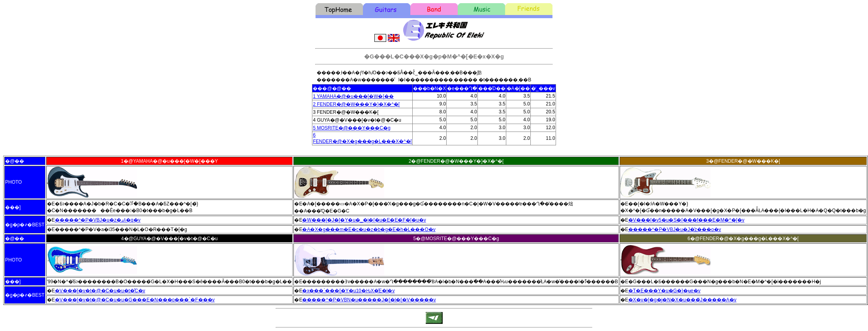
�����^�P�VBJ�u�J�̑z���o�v (675, 229)
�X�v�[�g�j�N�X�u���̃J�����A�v (682, 300)
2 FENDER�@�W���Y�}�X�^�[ (356, 104)
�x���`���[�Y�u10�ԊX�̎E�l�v (348, 291)
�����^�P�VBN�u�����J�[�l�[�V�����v (369, 300)
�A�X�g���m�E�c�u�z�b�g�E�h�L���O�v (369, 229)
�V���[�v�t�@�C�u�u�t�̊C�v (100, 291)
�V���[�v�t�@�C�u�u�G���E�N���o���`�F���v (135, 300)
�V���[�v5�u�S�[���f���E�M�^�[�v (686, 220)
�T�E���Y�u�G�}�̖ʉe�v (664, 291)
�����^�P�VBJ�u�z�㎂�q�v (98, 220)
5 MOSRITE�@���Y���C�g (351, 128)
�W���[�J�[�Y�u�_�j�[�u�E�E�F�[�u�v (364, 220)
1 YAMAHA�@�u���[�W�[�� (353, 96)
